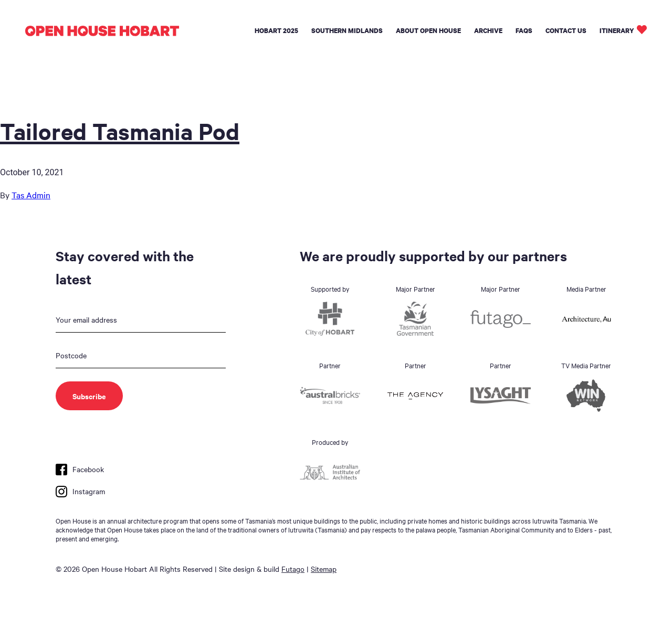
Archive (488, 31)
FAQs (524, 31)
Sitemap (324, 569)
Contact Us (566, 31)
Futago (293, 569)
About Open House (428, 31)
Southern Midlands (347, 31)
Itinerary (617, 31)
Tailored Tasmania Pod (120, 131)
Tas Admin (31, 195)
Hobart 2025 (276, 31)
